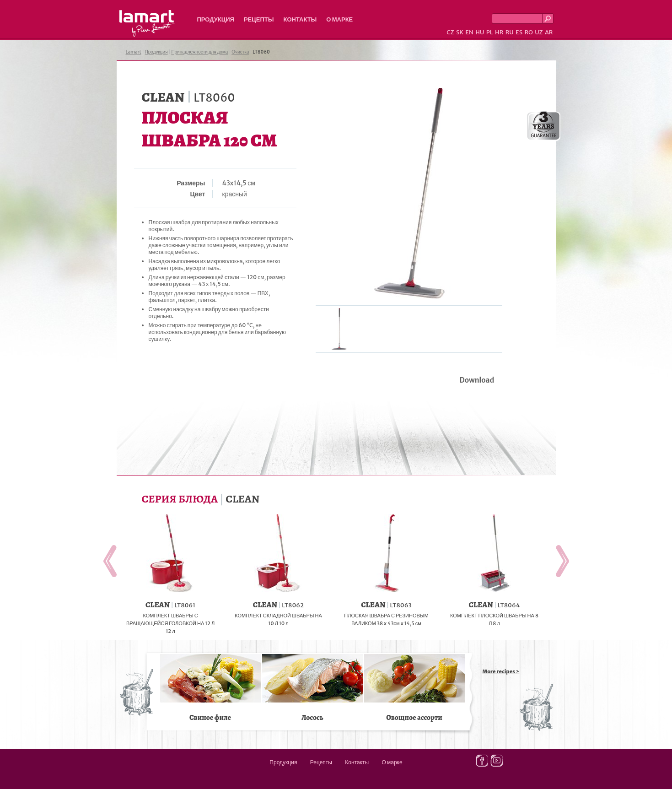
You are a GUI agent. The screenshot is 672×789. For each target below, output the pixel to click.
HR (499, 32)
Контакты (300, 19)
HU (480, 32)
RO (528, 32)
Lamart (147, 23)
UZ (539, 32)
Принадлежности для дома (199, 52)
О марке (339, 19)
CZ (450, 32)
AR (549, 32)
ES (519, 32)
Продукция (216, 19)
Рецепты (259, 19)
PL (490, 32)
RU (510, 32)
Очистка (240, 52)
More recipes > (501, 671)
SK (460, 32)
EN (469, 32)
